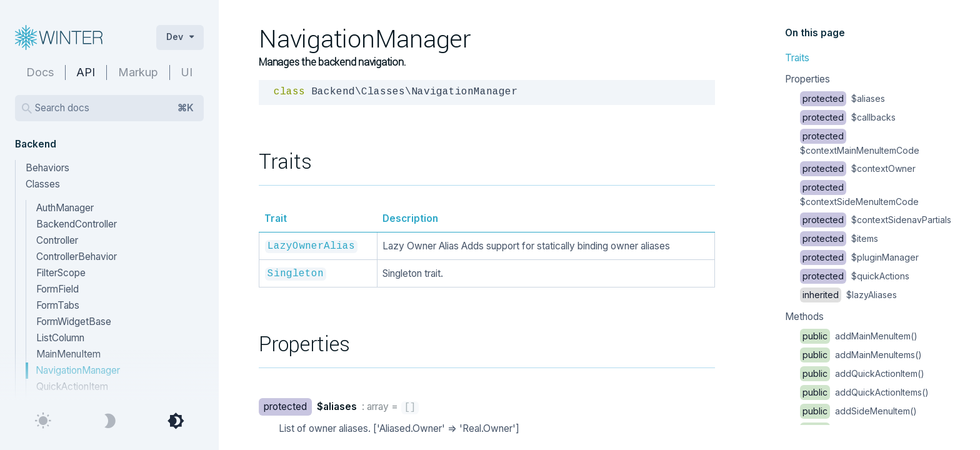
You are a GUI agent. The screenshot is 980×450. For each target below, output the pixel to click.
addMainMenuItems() (861, 355)
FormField (57, 289)
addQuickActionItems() (864, 392)
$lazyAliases (848, 295)
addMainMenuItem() (859, 336)
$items (839, 238)
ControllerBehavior (77, 257)
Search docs (114, 108)
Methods (804, 317)
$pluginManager (859, 257)
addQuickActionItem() (862, 373)
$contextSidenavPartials (876, 220)
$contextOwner (858, 168)
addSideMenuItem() (858, 411)
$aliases (842, 98)
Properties (807, 79)
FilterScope (61, 273)
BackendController (77, 224)
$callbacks (848, 117)
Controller (57, 240)
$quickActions (855, 276)
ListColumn (60, 338)
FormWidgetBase (74, 322)
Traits (797, 58)
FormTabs (58, 305)
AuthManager (65, 208)
